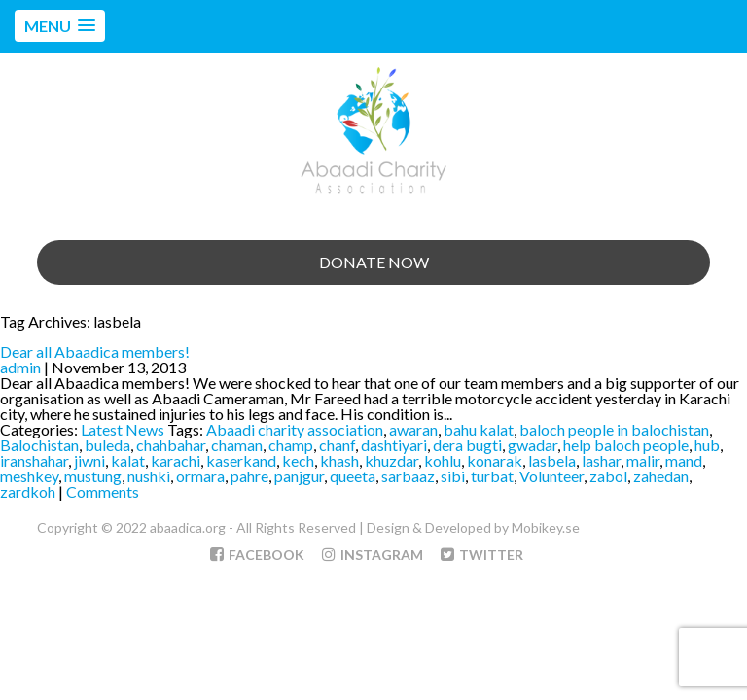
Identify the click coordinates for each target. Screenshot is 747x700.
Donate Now (374, 262)
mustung (93, 476)
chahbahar (171, 445)
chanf (337, 445)
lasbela (552, 460)
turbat (492, 476)
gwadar (533, 445)
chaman (237, 445)
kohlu (443, 460)
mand (684, 460)
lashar (601, 460)
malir (643, 460)
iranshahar (34, 460)
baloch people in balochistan (614, 429)
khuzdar (391, 460)
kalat (128, 460)
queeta (353, 476)
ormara (200, 476)
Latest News (123, 429)
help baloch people (626, 445)
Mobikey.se (546, 527)
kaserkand (241, 460)
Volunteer (551, 476)
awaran (413, 429)
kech (298, 460)
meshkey (29, 476)
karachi (176, 460)
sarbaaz (408, 476)
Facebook (257, 555)
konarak (495, 460)
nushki (149, 476)
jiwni (89, 460)
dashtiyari (394, 445)
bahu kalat (479, 429)
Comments (103, 491)
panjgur (299, 476)
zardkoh (28, 491)
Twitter (482, 555)
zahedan (661, 476)
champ (291, 445)
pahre (249, 476)
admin (20, 367)
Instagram (373, 555)
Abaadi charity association (295, 429)
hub (707, 445)
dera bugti (467, 445)
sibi (453, 476)
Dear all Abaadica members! (95, 351)
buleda (107, 445)
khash (339, 460)
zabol (608, 476)
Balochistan (39, 445)
